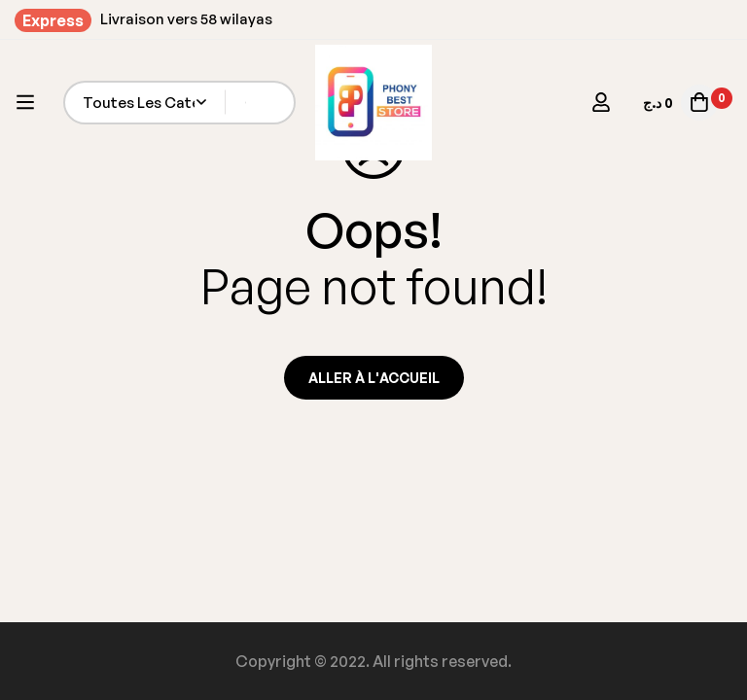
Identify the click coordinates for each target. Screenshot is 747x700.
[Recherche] (274, 103)
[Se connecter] (601, 102)
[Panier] (678, 103)
